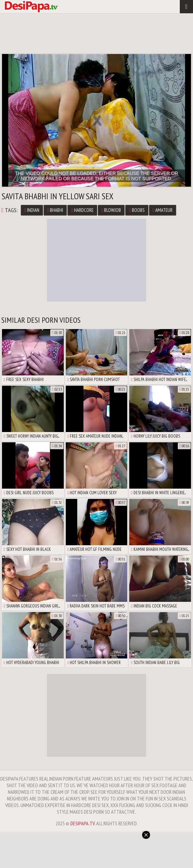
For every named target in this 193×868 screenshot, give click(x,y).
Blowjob (111, 210)
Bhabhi (55, 210)
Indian (32, 210)
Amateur (163, 210)
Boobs (137, 210)
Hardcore (82, 210)
